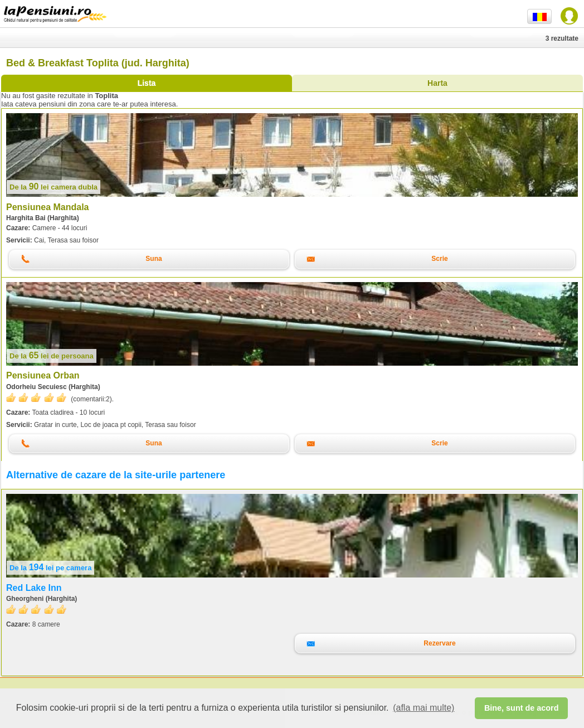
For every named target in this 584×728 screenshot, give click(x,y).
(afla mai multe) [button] (424, 708)
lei (53, 187)
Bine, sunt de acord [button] (522, 708)
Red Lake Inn (34, 588)
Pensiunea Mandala (48, 207)
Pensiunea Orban (43, 375)
